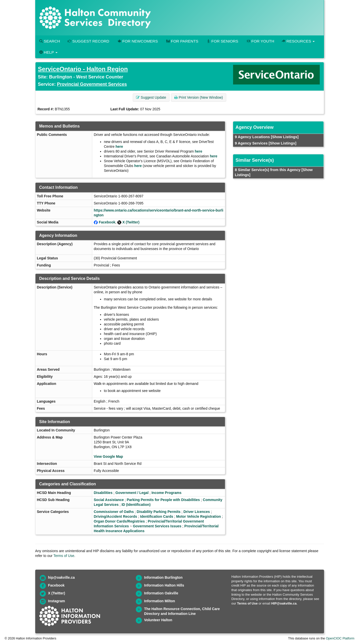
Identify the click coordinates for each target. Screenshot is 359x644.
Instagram (57, 601)
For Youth (260, 41)
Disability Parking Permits (159, 512)
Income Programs (166, 493)
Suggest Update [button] (151, 97)
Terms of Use (64, 556)
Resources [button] (298, 41)
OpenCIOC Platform (340, 638)
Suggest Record (88, 41)
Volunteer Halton (158, 620)
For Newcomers (137, 41)
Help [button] (48, 52)
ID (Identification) (136, 505)
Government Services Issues (157, 526)
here (119, 147)
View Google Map (108, 456)
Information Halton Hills (164, 585)
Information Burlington (163, 577)
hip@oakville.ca (61, 577)
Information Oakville (161, 593)
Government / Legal (132, 493)
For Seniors (222, 41)
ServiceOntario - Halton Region (83, 69)
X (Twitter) (131, 222)
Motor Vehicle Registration (199, 516)
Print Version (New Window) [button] (199, 97)
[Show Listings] (285, 137)
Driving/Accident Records (115, 516)
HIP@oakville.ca (284, 603)
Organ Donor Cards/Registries (119, 521)
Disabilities (103, 493)
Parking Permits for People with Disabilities (163, 500)
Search (50, 41)
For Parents (182, 41)
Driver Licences (197, 512)
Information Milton (160, 601)
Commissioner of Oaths (114, 512)
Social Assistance (109, 500)
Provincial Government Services (92, 84)
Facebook (107, 222)
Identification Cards (157, 516)
